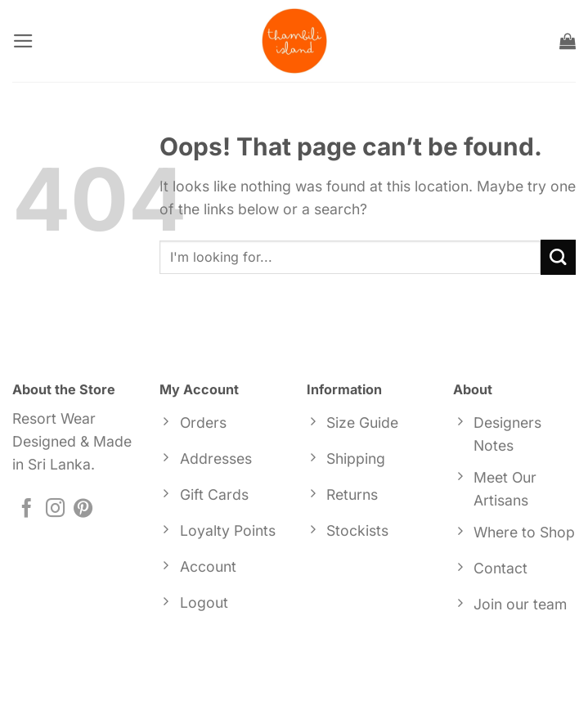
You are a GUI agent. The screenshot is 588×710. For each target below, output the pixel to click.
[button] (23, 41)
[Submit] (558, 257)
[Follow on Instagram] (55, 510)
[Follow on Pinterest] (83, 510)
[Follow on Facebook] (27, 510)
